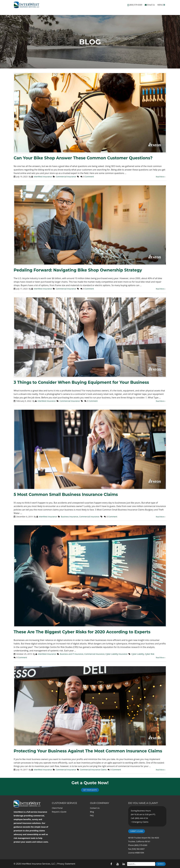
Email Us (150, 5)
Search (161, 864)
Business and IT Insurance (72, 654)
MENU (161, 5)
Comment (89, 177)
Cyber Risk (150, 654)
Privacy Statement (66, 864)
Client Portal (57, 808)
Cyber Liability (138, 654)
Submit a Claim (137, 831)
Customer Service (64, 803)
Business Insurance (70, 517)
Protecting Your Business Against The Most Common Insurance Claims (88, 751)
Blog (92, 812)
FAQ (92, 815)
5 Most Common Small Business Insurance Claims (66, 494)
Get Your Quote (90, 790)
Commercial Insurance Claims (93, 770)
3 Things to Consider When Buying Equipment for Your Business (81, 382)
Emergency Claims (140, 822)
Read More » (161, 177)
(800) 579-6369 (136, 5)
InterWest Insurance (43, 177)
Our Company (100, 803)
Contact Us (95, 808)
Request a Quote (59, 812)
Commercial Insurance (66, 177)
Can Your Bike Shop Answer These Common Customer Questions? (83, 158)
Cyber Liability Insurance (117, 654)
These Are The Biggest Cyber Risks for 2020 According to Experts (82, 632)
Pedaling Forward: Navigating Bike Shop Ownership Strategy (78, 270)
